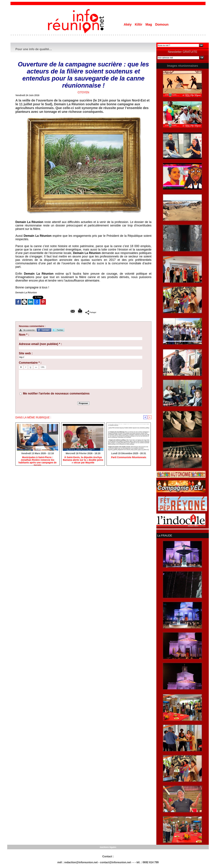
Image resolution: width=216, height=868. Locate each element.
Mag (149, 24)
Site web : (26, 353)
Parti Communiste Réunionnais (129, 458)
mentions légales (108, 847)
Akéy (128, 24)
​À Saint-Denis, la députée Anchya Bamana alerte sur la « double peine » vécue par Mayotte (83, 460)
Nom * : (24, 335)
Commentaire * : (30, 363)
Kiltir (139, 24)
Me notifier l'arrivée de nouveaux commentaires (56, 394)
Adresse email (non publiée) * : (40, 344)
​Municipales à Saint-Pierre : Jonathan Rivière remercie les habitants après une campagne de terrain (37, 460)
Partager (91, 312)
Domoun (162, 24)
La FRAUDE (165, 535)
